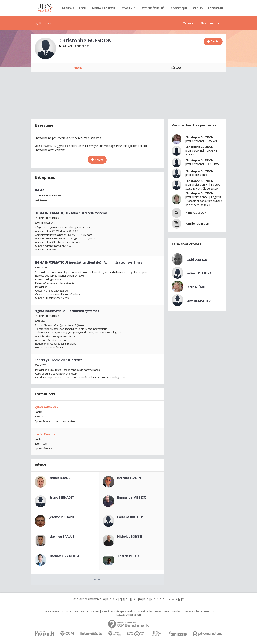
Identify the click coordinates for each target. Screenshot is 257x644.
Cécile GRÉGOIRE (197, 287)
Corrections (207, 611)
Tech (82, 8)
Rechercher (46, 23)
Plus (97, 579)
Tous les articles (191, 611)
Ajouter (215, 41)
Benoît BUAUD (60, 478)
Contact (69, 611)
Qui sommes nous (53, 611)
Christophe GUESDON (199, 137)
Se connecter (210, 23)
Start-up (128, 8)
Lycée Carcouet (46, 407)
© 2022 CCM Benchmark (129, 615)
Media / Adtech (103, 8)
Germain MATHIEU (198, 301)
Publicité (79, 611)
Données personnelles (123, 611)
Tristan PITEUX (128, 556)
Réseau (176, 68)
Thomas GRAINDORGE (66, 556)
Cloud (198, 8)
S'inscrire (189, 23)
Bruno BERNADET (62, 497)
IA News (68, 8)
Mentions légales (172, 611)
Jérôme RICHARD (62, 517)
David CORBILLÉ (197, 260)
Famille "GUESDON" (198, 224)
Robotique (179, 8)
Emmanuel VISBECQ (132, 497)
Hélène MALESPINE (199, 273)
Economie (216, 8)
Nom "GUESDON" (197, 213)
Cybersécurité (153, 8)
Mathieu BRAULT (62, 537)
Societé (105, 611)
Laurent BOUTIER (130, 517)
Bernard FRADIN (129, 478)
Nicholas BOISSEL (130, 537)
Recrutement (92, 611)
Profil (78, 68)
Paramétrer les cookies (149, 611)
